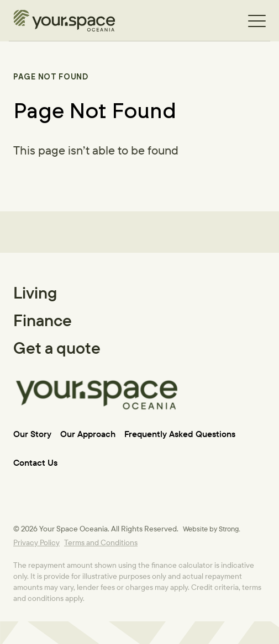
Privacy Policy (36, 542)
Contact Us (35, 462)
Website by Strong (211, 529)
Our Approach (88, 434)
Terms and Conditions (101, 542)
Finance (43, 320)
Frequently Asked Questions (180, 434)
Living (35, 292)
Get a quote (57, 348)
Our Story (32, 434)
